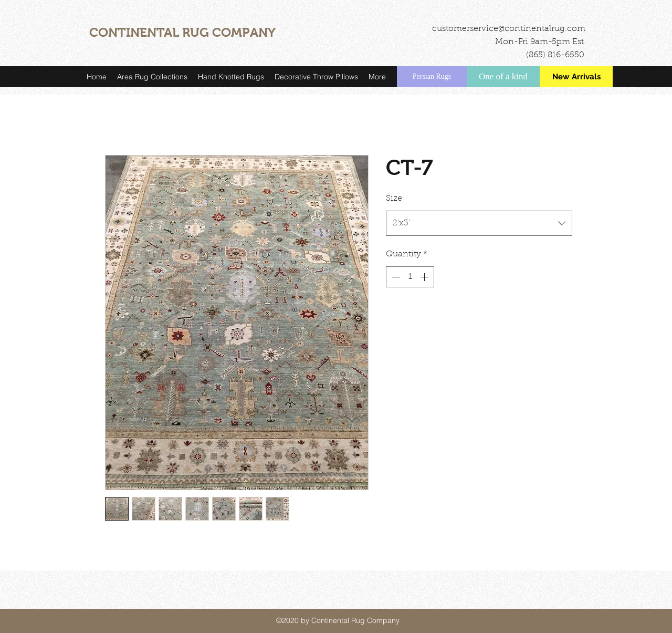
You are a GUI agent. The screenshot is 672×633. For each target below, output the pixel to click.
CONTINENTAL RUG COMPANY (182, 32)
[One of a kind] (503, 77)
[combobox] (479, 223)
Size (394, 199)
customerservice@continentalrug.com (509, 29)
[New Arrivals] (576, 77)
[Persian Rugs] (432, 77)
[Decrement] (395, 277)
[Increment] (425, 277)
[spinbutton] (410, 277)
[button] (152, 77)
